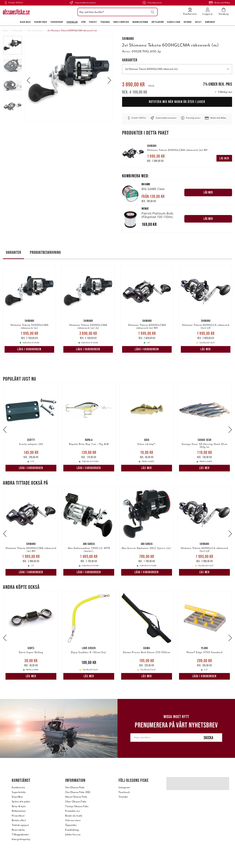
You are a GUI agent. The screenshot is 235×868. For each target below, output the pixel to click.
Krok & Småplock (121, 22)
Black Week (25, 22)
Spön (83, 22)
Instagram (124, 787)
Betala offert (19, 820)
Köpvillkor (17, 797)
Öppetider (71, 825)
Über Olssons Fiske (76, 802)
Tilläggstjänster (20, 834)
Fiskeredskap (57, 22)
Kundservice (19, 787)
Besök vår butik (74, 816)
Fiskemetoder (41, 22)
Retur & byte (19, 806)
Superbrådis (19, 792)
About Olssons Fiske (76, 797)
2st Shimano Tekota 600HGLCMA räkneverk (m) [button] (177, 69)
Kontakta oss (72, 811)
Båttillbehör (158, 22)
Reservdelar (18, 830)
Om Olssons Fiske (75, 787)
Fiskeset (93, 22)
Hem (5, 31)
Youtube (123, 797)
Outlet (198, 22)
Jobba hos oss (73, 834)
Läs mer (224, 158)
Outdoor (188, 22)
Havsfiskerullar (35, 31)
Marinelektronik (140, 22)
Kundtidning (72, 830)
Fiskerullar (72, 22)
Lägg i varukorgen (29, 349)
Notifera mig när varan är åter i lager (177, 102)
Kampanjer (210, 22)
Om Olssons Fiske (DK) (78, 792)
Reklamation (19, 811)
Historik (151, 86)
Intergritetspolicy (21, 839)
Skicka (208, 738)
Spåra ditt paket (21, 802)
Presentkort (18, 816)
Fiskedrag (105, 22)
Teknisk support (20, 825)
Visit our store (73, 820)
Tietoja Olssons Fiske (77, 806)
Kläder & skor (174, 22)
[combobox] (117, 12)
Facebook (124, 792)
